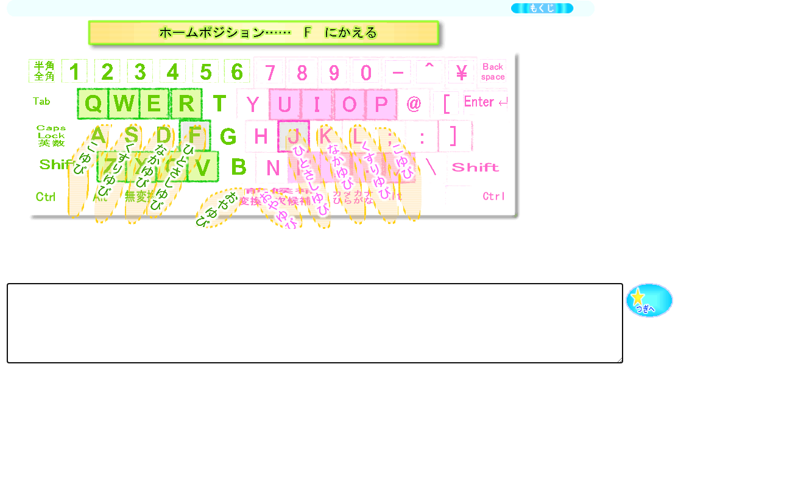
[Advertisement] (228, 418)
